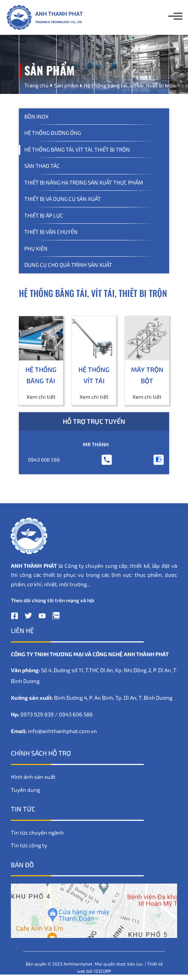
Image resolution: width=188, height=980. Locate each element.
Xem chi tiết (41, 397)
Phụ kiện (36, 248)
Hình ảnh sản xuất (33, 777)
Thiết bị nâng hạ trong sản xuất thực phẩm (84, 182)
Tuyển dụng (25, 790)
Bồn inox (36, 116)
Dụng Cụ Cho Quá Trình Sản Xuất (68, 265)
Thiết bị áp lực (44, 215)
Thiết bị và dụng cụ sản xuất (63, 199)
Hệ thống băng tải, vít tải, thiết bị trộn (77, 149)
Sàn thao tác (42, 166)
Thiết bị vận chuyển (51, 232)
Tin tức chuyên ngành (37, 832)
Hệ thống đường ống (53, 133)
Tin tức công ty (29, 845)
